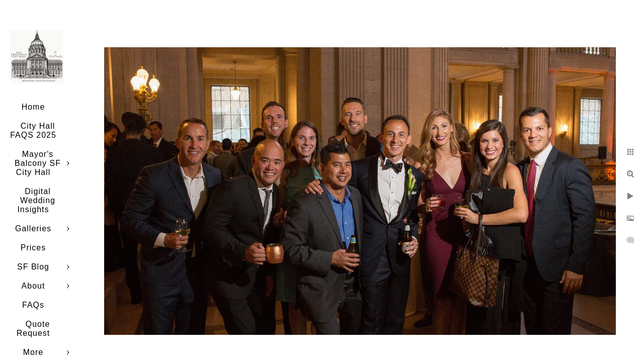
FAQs (33, 305)
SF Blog (33, 267)
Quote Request (33, 329)
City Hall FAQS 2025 (33, 130)
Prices (33, 248)
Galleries (33, 229)
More (33, 352)
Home (33, 107)
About (33, 286)
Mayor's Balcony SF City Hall (38, 163)
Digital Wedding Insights (36, 200)
